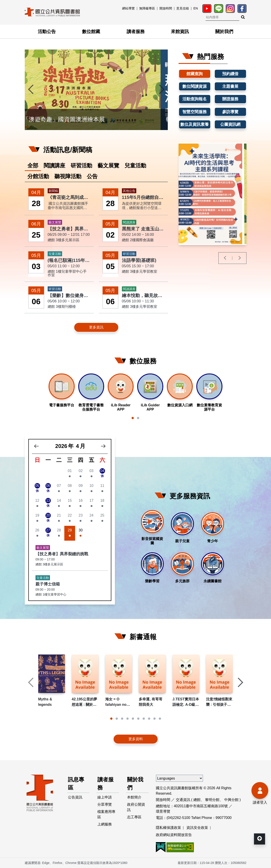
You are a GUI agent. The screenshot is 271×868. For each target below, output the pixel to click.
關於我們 (224, 31)
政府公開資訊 (136, 807)
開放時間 (166, 8)
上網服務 (105, 824)
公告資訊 (75, 797)
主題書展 (230, 86)
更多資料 (136, 739)
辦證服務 (230, 99)
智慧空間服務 (195, 112)
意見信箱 (183, 8)
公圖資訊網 (230, 124)
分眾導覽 (105, 804)
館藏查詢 (195, 74)
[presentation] (31, 90)
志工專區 (134, 817)
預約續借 (230, 74)
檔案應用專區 (106, 814)
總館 (197, 800)
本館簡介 (134, 797)
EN (196, 8)
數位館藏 (91, 31)
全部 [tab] (33, 165)
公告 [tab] (92, 176)
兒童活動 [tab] (135, 165)
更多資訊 (96, 327)
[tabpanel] (96, 261)
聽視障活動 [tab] (68, 176)
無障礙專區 (147, 8)
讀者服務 (136, 31)
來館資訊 (180, 31)
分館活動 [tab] (38, 176)
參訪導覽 (230, 112)
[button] (133, 418)
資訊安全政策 (197, 828)
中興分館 (231, 800)
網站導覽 (128, 8)
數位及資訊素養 (195, 124)
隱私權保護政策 (168, 828)
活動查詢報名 (195, 99)
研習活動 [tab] (81, 165)
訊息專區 (76, 784)
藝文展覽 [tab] (108, 165)
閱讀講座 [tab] (54, 165)
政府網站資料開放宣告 (174, 835)
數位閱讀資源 (195, 86)
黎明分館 (212, 800)
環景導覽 (163, 811)
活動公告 (47, 31)
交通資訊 (183, 800)
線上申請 (105, 797)
